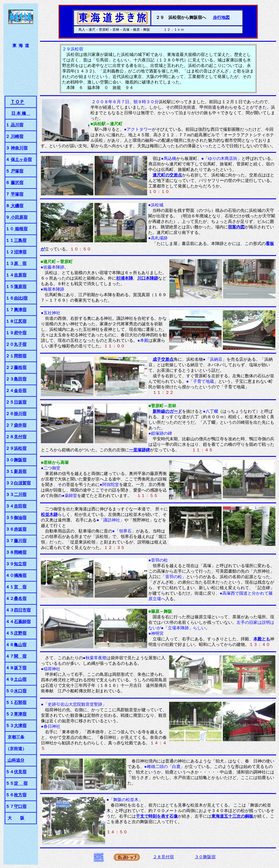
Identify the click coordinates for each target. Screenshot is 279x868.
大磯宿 (17, 206)
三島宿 (20, 240)
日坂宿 (20, 402)
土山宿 (20, 679)
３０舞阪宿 (205, 857)
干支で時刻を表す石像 (157, 816)
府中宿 (20, 333)
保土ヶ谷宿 (21, 160)
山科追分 (15, 760)
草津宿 (20, 714)
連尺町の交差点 (167, 175)
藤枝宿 (20, 367)
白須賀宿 (22, 483)
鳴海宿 (20, 575)
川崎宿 (17, 136)
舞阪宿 (20, 460)
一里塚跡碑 (139, 450)
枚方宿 (20, 795)
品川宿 (17, 125)
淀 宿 (21, 783)
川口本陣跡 (148, 278)
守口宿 (20, 806)
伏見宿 (20, 772)
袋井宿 (20, 425)
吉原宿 (20, 275)
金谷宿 (20, 391)
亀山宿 (20, 645)
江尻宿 (20, 321)
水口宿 (20, 691)
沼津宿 (20, 252)
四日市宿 (22, 610)
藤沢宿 (17, 183)
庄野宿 (20, 633)
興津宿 (20, 310)
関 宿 (20, 656)
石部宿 (20, 702)
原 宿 (20, 263)
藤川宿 (20, 541)
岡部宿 (20, 356)
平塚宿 (17, 194)
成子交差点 (163, 359)
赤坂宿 (20, 529)
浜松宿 (20, 448)
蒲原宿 (20, 287)
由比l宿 (21, 298)
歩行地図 (221, 17)
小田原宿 (19, 217)
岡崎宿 (20, 552)
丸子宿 (20, 344)
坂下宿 (20, 668)
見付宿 (20, 437)
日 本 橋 (21, 113)
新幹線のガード (167, 411)
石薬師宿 (22, 622)
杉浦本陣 (125, 278)
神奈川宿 (19, 148)
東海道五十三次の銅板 (232, 816)
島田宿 (20, 379)
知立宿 (20, 564)
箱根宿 (21, 229)
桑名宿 (20, 598)
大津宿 (20, 726)
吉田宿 (20, 506)
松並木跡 (49, 514)
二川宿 (20, 495)
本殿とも (262, 639)
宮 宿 (20, 587)
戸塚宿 (17, 171)
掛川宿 (20, 414)
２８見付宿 (163, 857)
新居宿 (20, 471)
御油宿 (20, 518)
